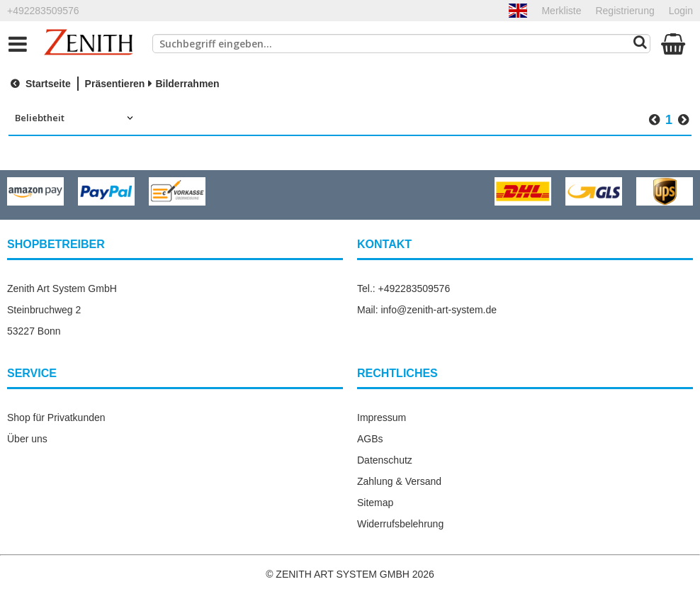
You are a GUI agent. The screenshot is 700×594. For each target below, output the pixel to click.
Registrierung (625, 11)
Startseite (39, 84)
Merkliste (561, 11)
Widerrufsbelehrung (400, 524)
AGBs (370, 439)
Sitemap (375, 503)
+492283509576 (43, 11)
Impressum (382, 418)
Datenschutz (385, 460)
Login (681, 11)
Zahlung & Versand (399, 481)
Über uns (27, 439)
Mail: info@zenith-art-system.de (427, 310)
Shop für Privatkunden (56, 418)
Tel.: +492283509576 (403, 288)
